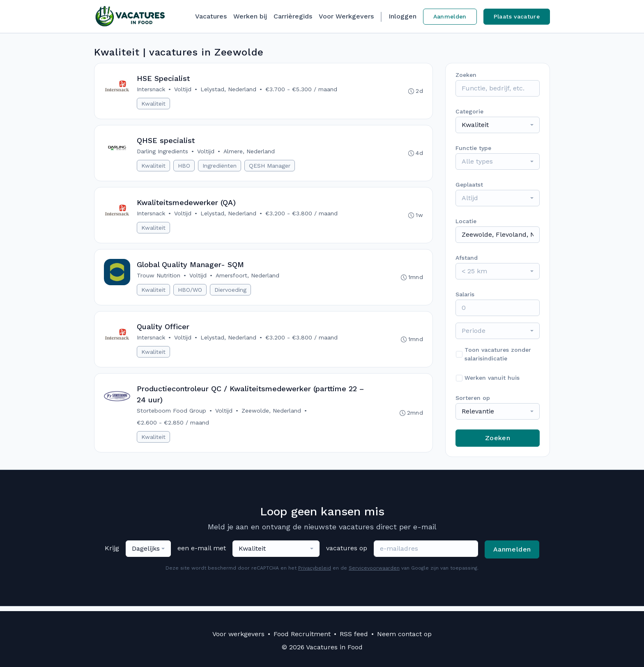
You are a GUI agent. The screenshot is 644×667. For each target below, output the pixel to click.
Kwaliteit (154, 104)
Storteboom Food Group (172, 415)
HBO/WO (190, 293)
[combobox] (498, 125)
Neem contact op (404, 634)
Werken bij (250, 16)
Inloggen (402, 16)
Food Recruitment (302, 634)
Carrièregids (293, 16)
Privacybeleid (315, 573)
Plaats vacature (517, 16)
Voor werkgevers (238, 634)
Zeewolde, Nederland (272, 415)
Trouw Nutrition (159, 278)
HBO (184, 167)
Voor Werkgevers (346, 16)
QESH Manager (270, 167)
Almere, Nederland (250, 152)
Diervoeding (231, 293)
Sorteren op (473, 398)
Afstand (467, 258)
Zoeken (498, 438)
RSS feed (354, 634)
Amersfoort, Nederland (248, 278)
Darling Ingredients (163, 152)
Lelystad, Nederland (229, 90)
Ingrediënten (220, 167)
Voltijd (183, 90)
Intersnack (151, 90)
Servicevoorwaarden (374, 573)
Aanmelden (450, 16)
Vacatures (211, 16)
